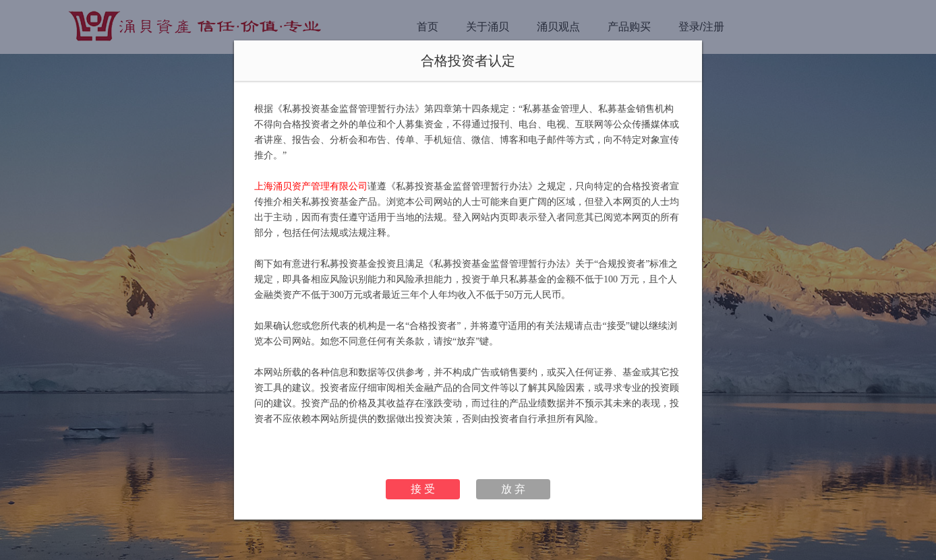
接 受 (423, 489)
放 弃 (513, 489)
